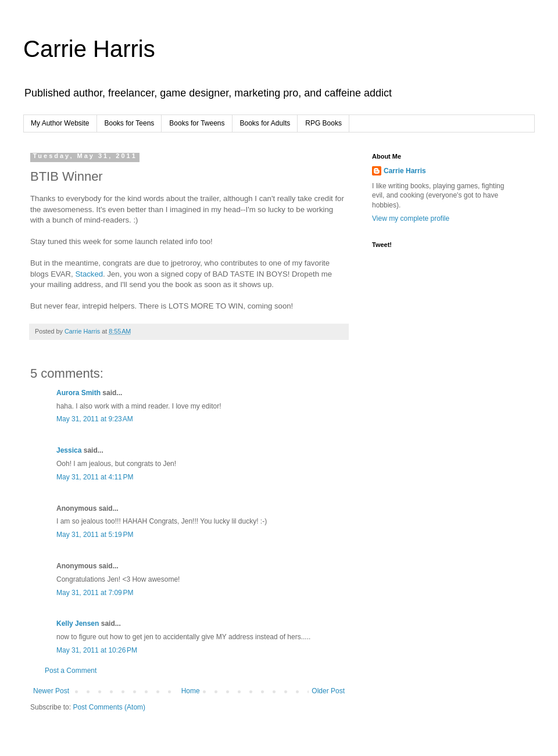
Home (191, 691)
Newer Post (51, 691)
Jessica (69, 450)
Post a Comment (71, 671)
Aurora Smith (78, 393)
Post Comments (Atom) (109, 707)
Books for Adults (265, 123)
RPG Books (323, 123)
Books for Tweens (197, 123)
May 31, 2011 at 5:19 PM (95, 535)
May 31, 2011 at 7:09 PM (95, 593)
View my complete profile (411, 218)
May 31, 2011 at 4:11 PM (95, 477)
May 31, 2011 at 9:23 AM (95, 419)
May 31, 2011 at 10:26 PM (97, 650)
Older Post (328, 691)
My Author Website (60, 123)
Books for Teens (130, 123)
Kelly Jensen (78, 624)
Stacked (89, 274)
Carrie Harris (89, 49)
